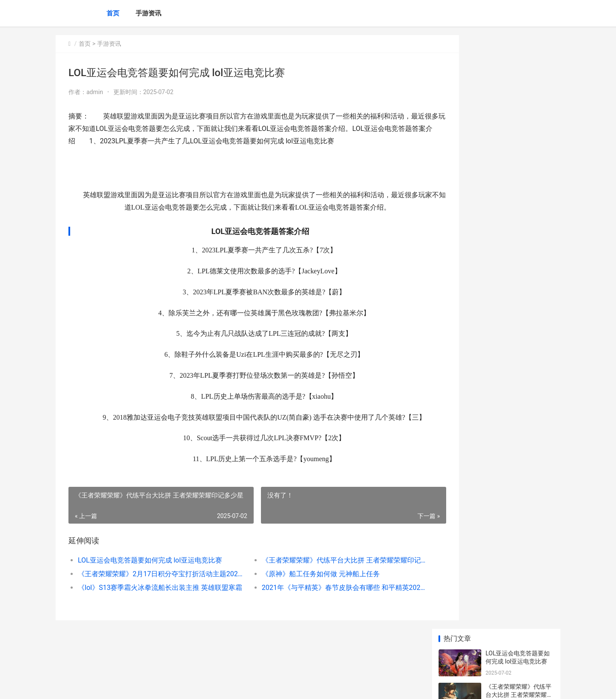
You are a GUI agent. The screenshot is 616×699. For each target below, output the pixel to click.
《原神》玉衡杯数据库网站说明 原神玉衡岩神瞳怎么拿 (519, 431)
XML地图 (211, 685)
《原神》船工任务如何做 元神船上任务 (303, 586)
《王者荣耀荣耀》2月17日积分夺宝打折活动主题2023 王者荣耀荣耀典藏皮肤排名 (153, 586)
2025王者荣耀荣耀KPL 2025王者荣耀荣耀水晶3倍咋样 (518, 330)
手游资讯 (148, 13)
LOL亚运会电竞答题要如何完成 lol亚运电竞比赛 (150, 573)
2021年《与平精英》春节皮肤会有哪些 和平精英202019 (318, 600)
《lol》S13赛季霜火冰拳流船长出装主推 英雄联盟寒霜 (153, 600)
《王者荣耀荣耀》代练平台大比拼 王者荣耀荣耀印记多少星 (318, 573)
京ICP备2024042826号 (173, 685)
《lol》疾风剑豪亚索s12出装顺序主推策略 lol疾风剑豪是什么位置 (519, 593)
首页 (113, 13)
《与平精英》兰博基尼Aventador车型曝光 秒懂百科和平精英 (518, 264)
